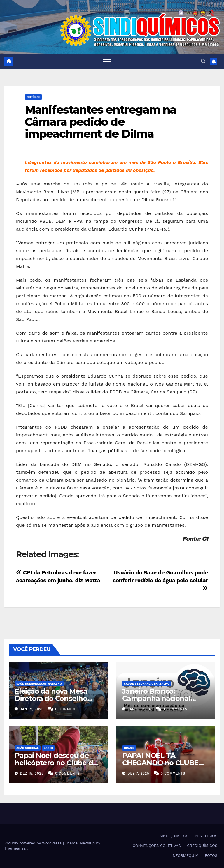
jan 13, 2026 (140, 709)
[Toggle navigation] (107, 61)
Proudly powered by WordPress (34, 843)
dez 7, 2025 (139, 774)
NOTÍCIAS (33, 97)
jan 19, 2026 (32, 709)
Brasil (129, 748)
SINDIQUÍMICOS (174, 836)
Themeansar (16, 848)
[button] (203, 61)
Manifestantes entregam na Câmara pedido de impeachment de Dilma (101, 122)
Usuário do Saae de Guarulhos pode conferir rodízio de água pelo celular (160, 580)
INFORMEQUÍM (185, 856)
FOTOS (211, 856)
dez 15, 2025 (32, 774)
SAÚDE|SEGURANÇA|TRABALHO (39, 684)
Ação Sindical (28, 748)
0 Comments (67, 709)
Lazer (48, 748)
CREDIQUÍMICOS (202, 846)
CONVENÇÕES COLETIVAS (157, 846)
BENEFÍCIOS (206, 836)
